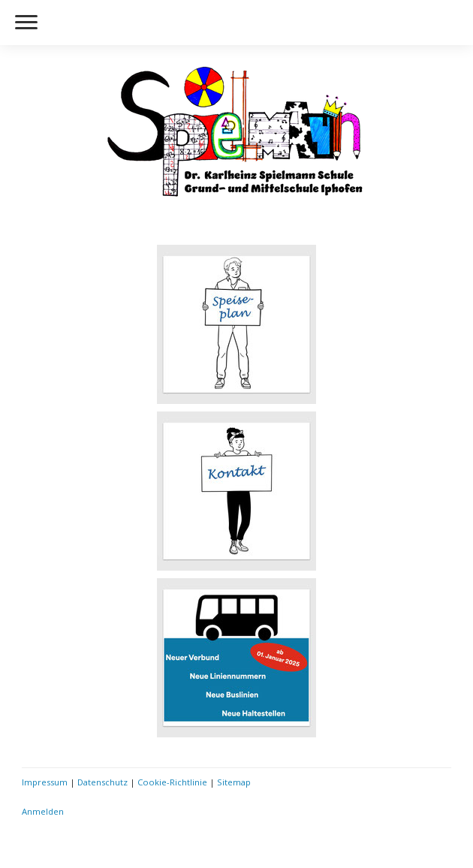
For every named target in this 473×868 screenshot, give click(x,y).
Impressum (45, 782)
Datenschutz (102, 782)
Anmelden (43, 811)
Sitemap (234, 782)
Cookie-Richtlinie (172, 782)
